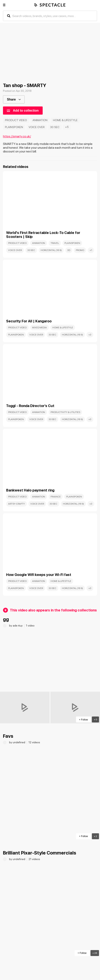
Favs (8, 736)
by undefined (17, 742)
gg (6, 619)
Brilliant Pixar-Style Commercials (40, 853)
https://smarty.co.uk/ (17, 136)
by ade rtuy (16, 626)
